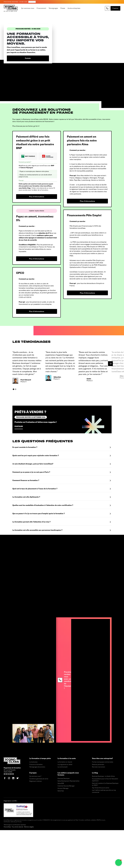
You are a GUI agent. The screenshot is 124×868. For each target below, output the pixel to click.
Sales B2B (61, 783)
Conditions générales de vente (39, 779)
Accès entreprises (74, 8)
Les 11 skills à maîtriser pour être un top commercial (104, 791)
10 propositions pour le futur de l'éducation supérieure (105, 780)
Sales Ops (61, 791)
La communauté (63, 767)
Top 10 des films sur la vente (101, 788)
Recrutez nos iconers (98, 767)
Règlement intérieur (36, 781)
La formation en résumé (65, 762)
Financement (41, 8)
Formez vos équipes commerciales (103, 762)
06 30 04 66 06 (9, 774)
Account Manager (63, 788)
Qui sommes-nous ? (35, 776)
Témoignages (53, 8)
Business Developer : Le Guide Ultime (103, 776)
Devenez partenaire (98, 764)
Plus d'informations (37, 197)
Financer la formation (36, 764)
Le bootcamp (33, 762)
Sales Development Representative (68, 781)
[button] (110, 364)
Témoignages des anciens (37, 767)
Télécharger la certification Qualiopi (15, 825)
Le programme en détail (65, 764)
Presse (63, 8)
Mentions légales (29, 827)
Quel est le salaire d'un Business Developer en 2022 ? (105, 784)
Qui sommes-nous (28, 8)
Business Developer (64, 778)
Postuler (32, 2)
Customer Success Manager (66, 786)
